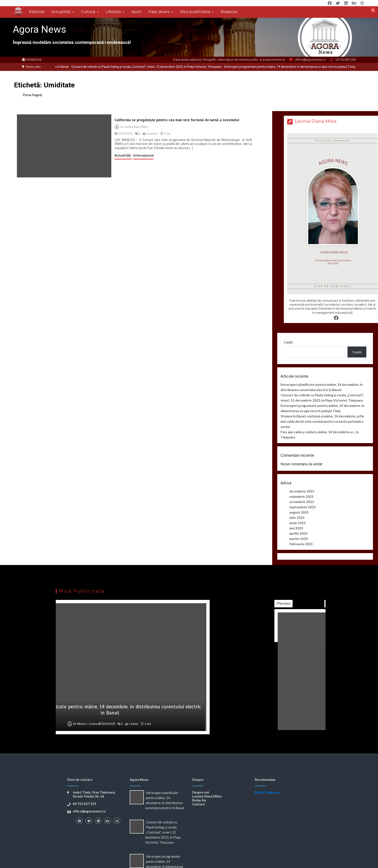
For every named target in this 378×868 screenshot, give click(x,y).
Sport (137, 12)
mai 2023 (296, 528)
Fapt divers (159, 12)
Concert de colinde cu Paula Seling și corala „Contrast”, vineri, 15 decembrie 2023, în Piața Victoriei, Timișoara (161, 67)
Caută (288, 342)
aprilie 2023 (298, 533)
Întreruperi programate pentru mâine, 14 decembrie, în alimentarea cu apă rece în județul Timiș (304, 67)
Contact (199, 804)
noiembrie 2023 (301, 496)
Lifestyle (113, 12)
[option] (161, 67)
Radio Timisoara (267, 792)
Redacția (229, 12)
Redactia (199, 800)
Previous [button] (322, 604)
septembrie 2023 (302, 507)
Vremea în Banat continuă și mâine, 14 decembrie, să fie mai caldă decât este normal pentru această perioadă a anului (322, 421)
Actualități (61, 12)
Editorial (37, 12)
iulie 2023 (297, 518)
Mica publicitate (195, 12)
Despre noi (201, 792)
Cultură (88, 12)
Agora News (39, 29)
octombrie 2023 (302, 502)
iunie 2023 (297, 523)
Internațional (143, 155)
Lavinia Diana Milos (136, 127)
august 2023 (299, 512)
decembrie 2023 (302, 491)
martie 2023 (299, 539)
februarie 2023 (301, 544)
